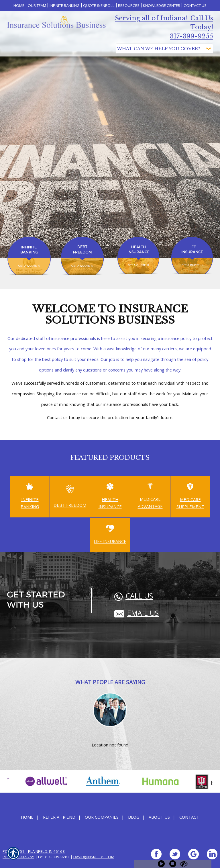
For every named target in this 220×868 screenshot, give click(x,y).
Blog (134, 817)
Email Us (136, 613)
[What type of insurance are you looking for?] (164, 49)
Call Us (134, 596)
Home (27, 817)
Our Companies (102, 817)
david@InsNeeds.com (94, 857)
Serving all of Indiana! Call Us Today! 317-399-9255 (164, 27)
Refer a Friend (59, 817)
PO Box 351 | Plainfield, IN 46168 (34, 851)
